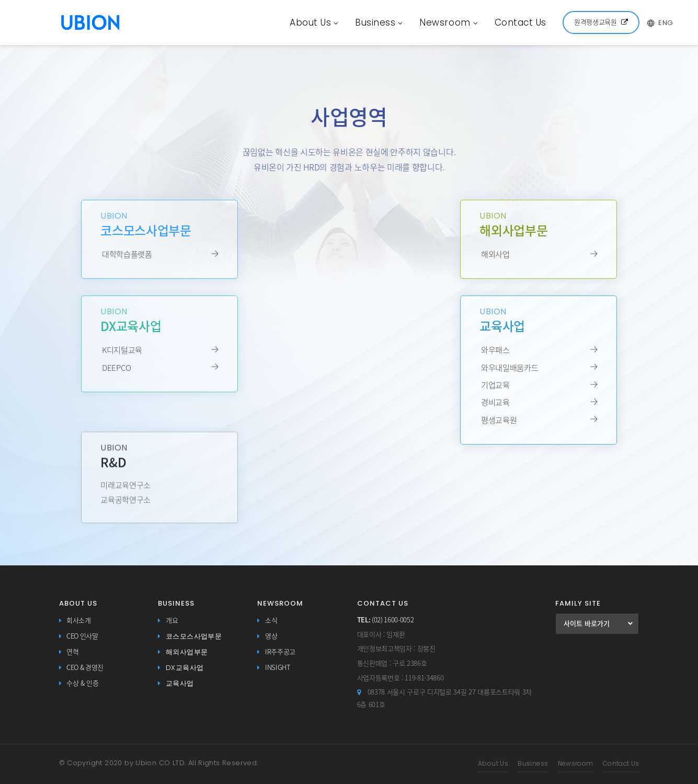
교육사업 (180, 683)
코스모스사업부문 (194, 636)
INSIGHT (278, 668)
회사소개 (79, 621)
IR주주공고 (280, 652)
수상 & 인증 (83, 683)
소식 (271, 621)
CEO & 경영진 (85, 668)
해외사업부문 (187, 652)
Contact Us (520, 22)
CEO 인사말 (82, 636)
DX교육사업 (185, 668)
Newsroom (448, 22)
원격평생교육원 (601, 22)
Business (379, 22)
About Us (314, 22)
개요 (172, 621)
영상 (271, 636)
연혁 (72, 652)
